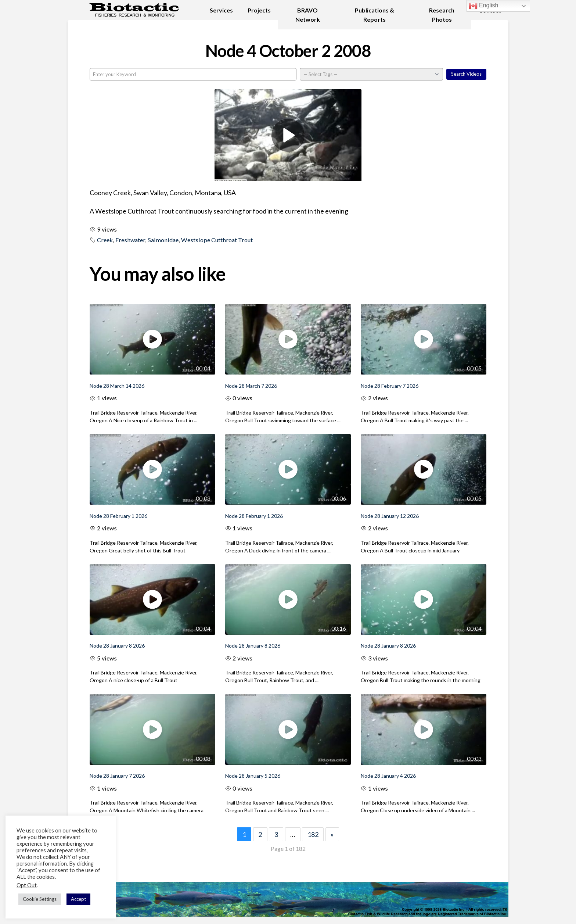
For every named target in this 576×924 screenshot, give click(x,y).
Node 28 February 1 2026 (118, 516)
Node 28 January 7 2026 (117, 776)
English (484, 6)
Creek (105, 240)
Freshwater (130, 240)
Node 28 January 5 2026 (253, 776)
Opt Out (27, 885)
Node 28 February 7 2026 (390, 386)
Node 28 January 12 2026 (390, 516)
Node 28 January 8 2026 (117, 646)
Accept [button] (78, 899)
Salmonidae (163, 240)
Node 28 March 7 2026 (251, 386)
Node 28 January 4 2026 (388, 776)
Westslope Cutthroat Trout (217, 240)
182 (313, 834)
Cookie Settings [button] (40, 899)
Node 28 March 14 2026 (117, 386)
